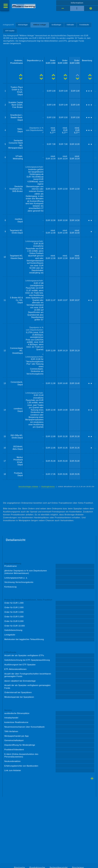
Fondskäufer (84, 25)
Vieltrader (70, 25)
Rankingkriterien (48, 486)
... (95, 91)
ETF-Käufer (10, 31)
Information (77, 3)
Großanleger (56, 25)
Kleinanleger (23, 25)
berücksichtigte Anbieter (28, 486)
